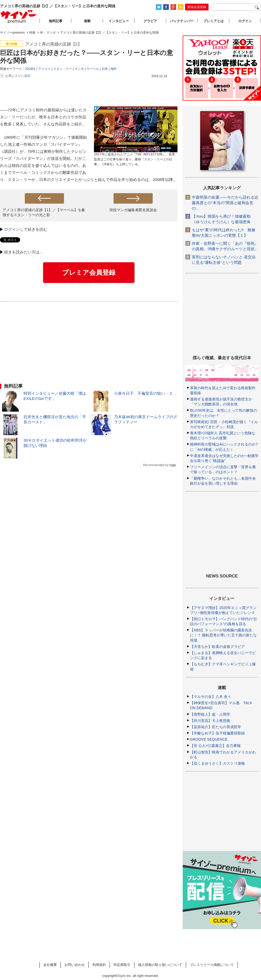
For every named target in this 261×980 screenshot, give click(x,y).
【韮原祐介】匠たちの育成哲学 (216, 727)
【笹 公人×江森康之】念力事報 (215, 746)
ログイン (12, 229)
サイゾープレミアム (19, 17)
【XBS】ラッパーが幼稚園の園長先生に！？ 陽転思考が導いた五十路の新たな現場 (223, 635)
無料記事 (56, 21)
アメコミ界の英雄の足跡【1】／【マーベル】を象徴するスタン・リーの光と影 (44, 212)
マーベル (93, 69)
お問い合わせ (75, 965)
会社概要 (50, 965)
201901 (30, 69)
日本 (105, 69)
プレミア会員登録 (89, 272)
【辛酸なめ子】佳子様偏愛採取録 (217, 733)
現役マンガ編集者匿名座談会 (133, 210)
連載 (87, 21)
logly (173, 465)
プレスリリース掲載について (212, 965)
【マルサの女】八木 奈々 (211, 697)
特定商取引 (122, 965)
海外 (114, 69)
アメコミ (44, 69)
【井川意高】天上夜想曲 (210, 721)
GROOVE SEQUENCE (209, 739)
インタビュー (119, 21)
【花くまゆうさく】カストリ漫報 (217, 763)
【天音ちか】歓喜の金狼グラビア (217, 647)
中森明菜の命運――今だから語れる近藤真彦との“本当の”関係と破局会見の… (225, 203)
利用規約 (99, 965)
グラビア (150, 21)
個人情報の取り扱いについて (160, 965)
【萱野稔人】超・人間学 (210, 714)
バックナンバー (182, 21)
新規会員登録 (197, 7)
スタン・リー (63, 69)
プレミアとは (213, 21)
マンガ (79, 69)
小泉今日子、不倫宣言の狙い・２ (143, 393)
